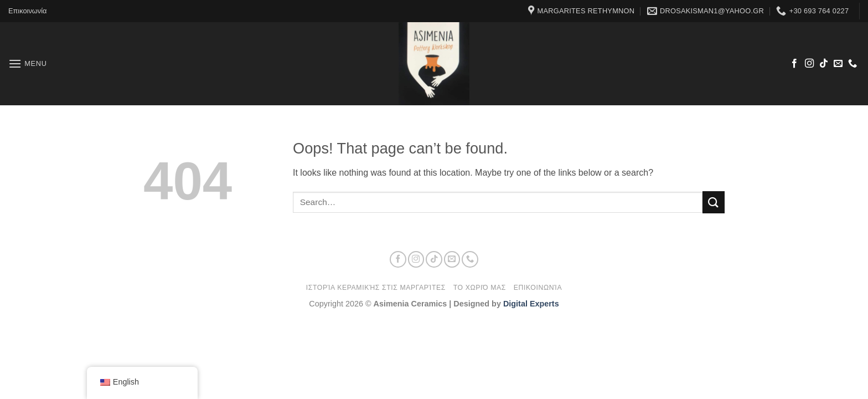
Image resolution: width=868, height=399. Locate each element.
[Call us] (852, 64)
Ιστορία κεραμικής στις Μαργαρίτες (376, 288)
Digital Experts (531, 304)
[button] (28, 63)
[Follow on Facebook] (794, 64)
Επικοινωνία (27, 11)
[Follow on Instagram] (809, 64)
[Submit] (714, 202)
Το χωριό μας (480, 288)
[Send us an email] (838, 64)
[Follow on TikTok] (824, 64)
